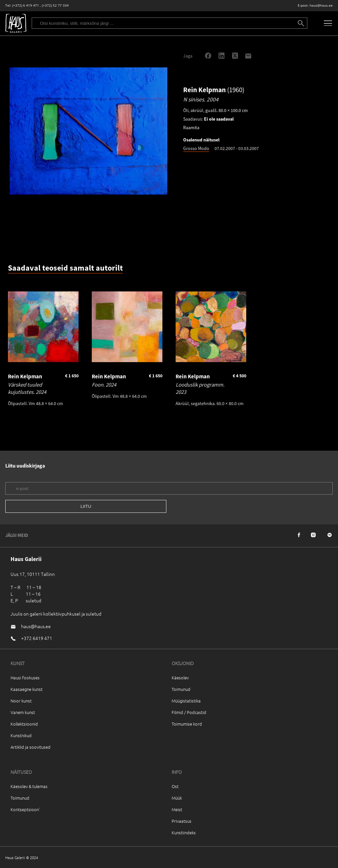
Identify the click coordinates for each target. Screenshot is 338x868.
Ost (175, 786)
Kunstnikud (21, 735)
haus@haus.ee (321, 5)
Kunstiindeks (184, 832)
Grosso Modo (196, 148)
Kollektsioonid (24, 724)
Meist (177, 809)
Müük (177, 798)
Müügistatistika (186, 701)
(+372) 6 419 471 (26, 5)
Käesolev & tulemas (29, 786)
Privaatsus (182, 821)
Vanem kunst (23, 712)
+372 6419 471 (37, 638)
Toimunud (181, 689)
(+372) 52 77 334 (55, 5)
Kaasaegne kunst (27, 689)
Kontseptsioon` (26, 809)
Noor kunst (21, 701)
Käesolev (180, 678)
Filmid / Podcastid (189, 712)
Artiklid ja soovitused (31, 747)
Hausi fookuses (25, 678)
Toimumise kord (187, 724)
